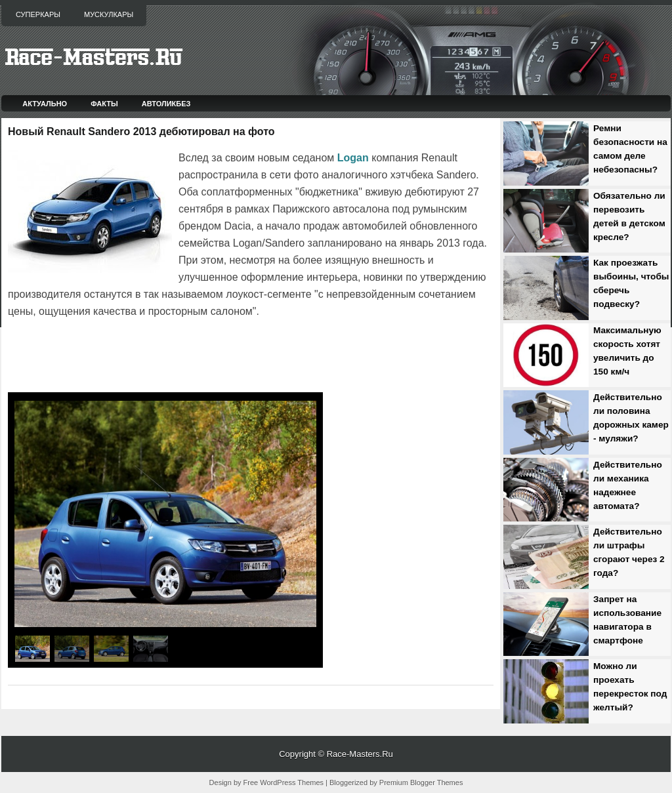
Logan (353, 158)
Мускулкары (109, 14)
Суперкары (38, 14)
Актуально (45, 104)
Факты (104, 104)
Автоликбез (166, 104)
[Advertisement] (161, 357)
